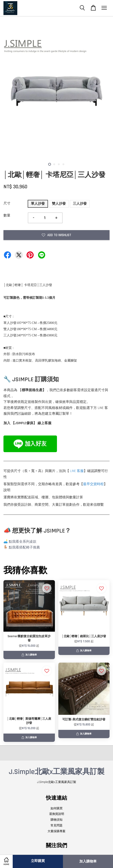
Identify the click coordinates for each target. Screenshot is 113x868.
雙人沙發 (59, 204)
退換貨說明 (57, 814)
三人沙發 (80, 204)
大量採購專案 (56, 831)
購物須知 (56, 820)
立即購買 (38, 861)
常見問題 (56, 825)
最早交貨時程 (93, 484)
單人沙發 (38, 204)
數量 (7, 215)
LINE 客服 (77, 471)
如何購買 (56, 808)
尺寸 (7, 203)
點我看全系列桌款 (23, 542)
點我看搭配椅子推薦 (24, 547)
